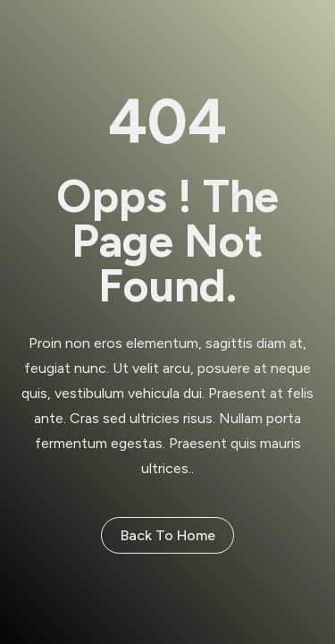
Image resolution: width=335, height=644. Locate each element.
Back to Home (168, 535)
